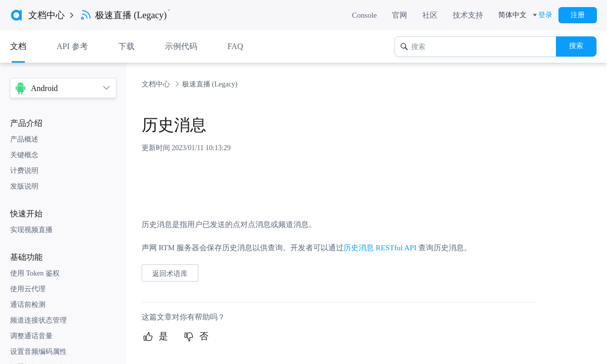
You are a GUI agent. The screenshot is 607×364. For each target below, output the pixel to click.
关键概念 (24, 155)
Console (364, 15)
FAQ (235, 46)
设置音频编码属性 (38, 352)
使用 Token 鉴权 (35, 273)
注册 (578, 15)
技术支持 (468, 15)
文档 (18, 46)
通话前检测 (28, 305)
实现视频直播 (31, 230)
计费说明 (24, 171)
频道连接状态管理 (38, 320)
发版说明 (24, 186)
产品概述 (24, 139)
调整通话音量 (31, 336)
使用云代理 (28, 289)
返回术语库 (170, 274)
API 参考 (72, 46)
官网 (400, 15)
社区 (430, 15)
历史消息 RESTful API (380, 248)
